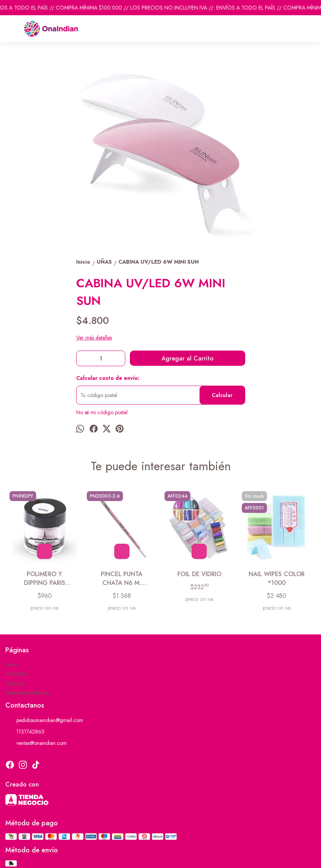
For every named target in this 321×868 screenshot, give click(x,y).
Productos (17, 674)
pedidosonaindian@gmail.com (44, 720)
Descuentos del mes (27, 693)
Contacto (15, 683)
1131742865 (25, 732)
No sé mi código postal (102, 412)
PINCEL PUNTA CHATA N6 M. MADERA (122, 579)
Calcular (222, 395)
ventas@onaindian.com (36, 743)
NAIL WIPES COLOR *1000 (277, 578)
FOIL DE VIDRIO (199, 574)
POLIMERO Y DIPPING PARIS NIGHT (45, 579)
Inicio (11, 664)
